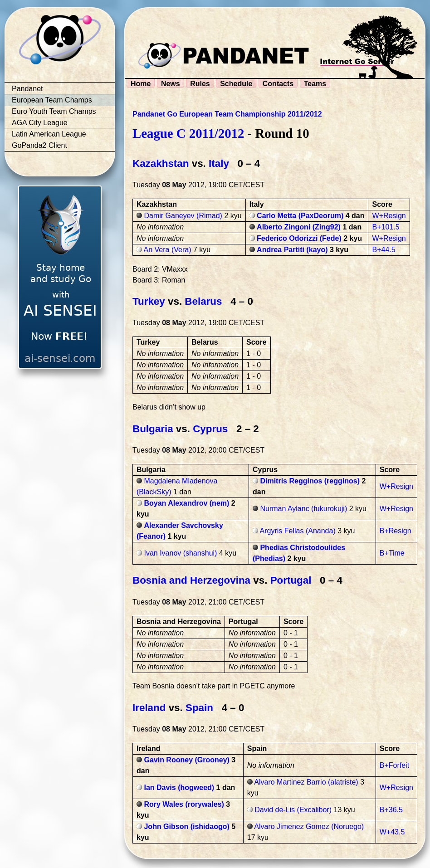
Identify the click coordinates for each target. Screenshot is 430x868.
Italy (219, 163)
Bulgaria (153, 429)
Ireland (149, 708)
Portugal (291, 580)
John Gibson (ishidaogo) (186, 827)
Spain (199, 708)
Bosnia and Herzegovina (191, 580)
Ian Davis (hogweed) (179, 788)
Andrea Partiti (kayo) (292, 250)
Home (141, 84)
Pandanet (27, 89)
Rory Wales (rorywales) (184, 804)
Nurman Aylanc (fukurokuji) (303, 509)
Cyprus (210, 429)
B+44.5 (384, 250)
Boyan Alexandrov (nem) (186, 503)
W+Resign (389, 216)
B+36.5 (391, 810)
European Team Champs (52, 100)
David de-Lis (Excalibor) (293, 810)
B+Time (392, 553)
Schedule (236, 84)
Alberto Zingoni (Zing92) (299, 227)
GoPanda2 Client (39, 145)
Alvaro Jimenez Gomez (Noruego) (309, 827)
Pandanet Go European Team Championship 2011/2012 (227, 114)
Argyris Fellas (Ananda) (298, 531)
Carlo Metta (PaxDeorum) (300, 216)
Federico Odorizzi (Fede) (299, 238)
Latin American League (49, 134)
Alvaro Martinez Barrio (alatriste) (306, 782)
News (171, 84)
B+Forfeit (394, 765)
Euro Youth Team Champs (54, 111)
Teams (315, 84)
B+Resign (396, 531)
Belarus (203, 301)
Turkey (149, 301)
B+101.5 (386, 227)
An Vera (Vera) (168, 250)
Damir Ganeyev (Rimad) (183, 216)
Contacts (278, 84)
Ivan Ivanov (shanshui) (180, 553)
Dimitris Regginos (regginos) (310, 481)
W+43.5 (392, 832)
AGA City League (40, 123)
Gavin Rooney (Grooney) (186, 760)
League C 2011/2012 (188, 133)
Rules (200, 84)
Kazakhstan (161, 163)
